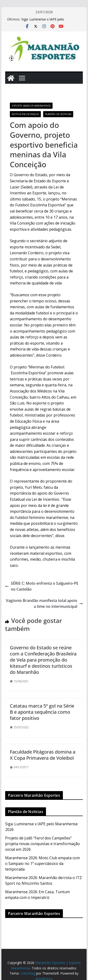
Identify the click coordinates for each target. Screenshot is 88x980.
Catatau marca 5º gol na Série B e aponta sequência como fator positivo (42, 712)
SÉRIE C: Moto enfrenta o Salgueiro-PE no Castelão (42, 586)
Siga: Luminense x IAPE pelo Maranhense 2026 (43, 22)
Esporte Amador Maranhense (31, 106)
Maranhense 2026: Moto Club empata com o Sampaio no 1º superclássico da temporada (42, 863)
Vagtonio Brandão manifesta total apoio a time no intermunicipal (44, 604)
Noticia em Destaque (25, 114)
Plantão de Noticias (58, 114)
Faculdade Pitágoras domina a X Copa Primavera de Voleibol (43, 755)
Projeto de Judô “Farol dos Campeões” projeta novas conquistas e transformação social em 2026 (42, 844)
